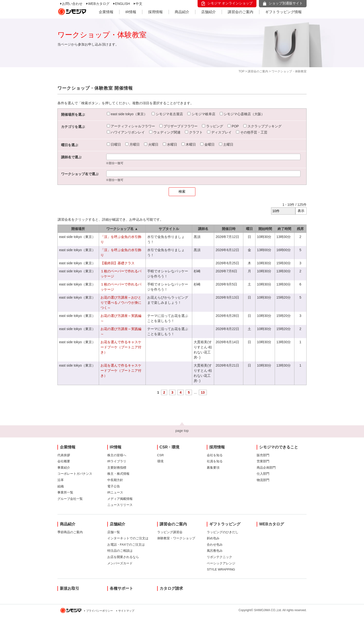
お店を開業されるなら (123, 557)
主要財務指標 (117, 468)
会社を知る (215, 455)
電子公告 (114, 486)
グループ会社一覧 (70, 499)
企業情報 (106, 12)
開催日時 (229, 229)
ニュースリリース (120, 505)
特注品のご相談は (120, 551)
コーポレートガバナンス (75, 474)
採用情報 (155, 12)
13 (203, 392)
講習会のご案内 (241, 12)
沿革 (61, 480)
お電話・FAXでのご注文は (126, 545)
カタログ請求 (171, 588)
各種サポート (121, 588)
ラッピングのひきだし (223, 532)
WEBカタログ (99, 4)
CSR (160, 455)
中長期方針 (115, 480)
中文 (139, 4)
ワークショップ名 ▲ (122, 229)
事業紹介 (64, 468)
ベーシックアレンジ (221, 563)
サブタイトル (169, 229)
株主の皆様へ (117, 455)
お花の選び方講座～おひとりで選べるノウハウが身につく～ (121, 303)
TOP (241, 71)
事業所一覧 (65, 492)
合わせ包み (215, 545)
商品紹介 (182, 12)
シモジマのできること (279, 447)
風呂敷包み (215, 551)
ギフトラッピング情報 (283, 12)
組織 (61, 486)
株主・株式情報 (118, 474)
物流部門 (263, 480)
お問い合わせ (72, 4)
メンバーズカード (120, 563)
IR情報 (131, 12)
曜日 (249, 229)
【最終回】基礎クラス (118, 263)
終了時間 (284, 229)
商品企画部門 (266, 468)
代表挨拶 (64, 455)
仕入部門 (263, 474)
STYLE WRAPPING (221, 569)
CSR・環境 (170, 447)
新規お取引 (70, 588)
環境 (160, 461)
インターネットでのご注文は (128, 538)
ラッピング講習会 (170, 532)
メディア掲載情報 (120, 499)
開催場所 (78, 229)
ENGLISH (123, 4)
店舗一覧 (114, 532)
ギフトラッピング (225, 524)
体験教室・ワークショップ (176, 538)
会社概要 (64, 461)
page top (182, 431)
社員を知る (215, 461)
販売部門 (263, 455)
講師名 (203, 229)
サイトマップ (126, 611)
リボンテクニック (219, 557)
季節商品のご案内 (70, 532)
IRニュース (115, 492)
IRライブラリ (117, 461)
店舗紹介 (209, 12)
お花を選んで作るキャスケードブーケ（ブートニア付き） (121, 347)
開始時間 (265, 229)
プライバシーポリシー (100, 611)
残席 (300, 229)
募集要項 (213, 468)
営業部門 (263, 461)
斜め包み (213, 538)
